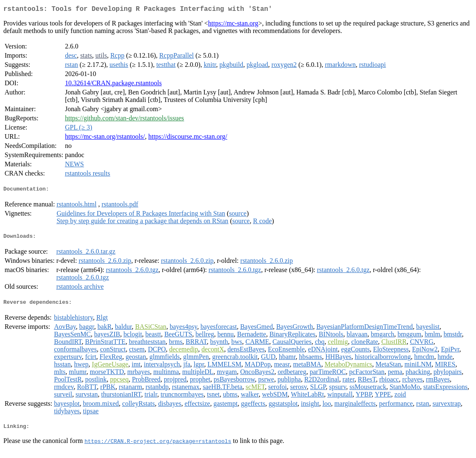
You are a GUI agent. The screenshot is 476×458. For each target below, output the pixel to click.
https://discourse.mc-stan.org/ (188, 138)
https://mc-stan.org (233, 25)
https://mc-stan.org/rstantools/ (105, 138)
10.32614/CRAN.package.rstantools (113, 85)
